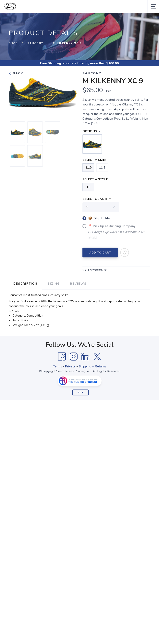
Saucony (35, 43)
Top (81, 393)
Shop (13, 43)
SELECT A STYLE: (96, 179)
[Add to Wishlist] (125, 253)
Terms (57, 366)
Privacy (70, 366)
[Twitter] (97, 357)
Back (16, 73)
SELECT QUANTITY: (97, 199)
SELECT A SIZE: (94, 160)
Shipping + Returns (92, 366)
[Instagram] (74, 357)
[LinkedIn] (85, 357)
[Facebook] (62, 357)
